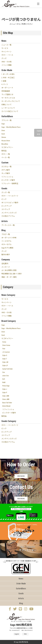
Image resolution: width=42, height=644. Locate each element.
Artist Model (6, 406)
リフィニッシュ (7, 177)
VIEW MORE (21, 476)
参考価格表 (6, 91)
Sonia (4, 342)
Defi (4, 379)
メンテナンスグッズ (9, 213)
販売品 (4, 151)
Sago (3, 124)
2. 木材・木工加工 (8, 78)
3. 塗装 (4, 81)
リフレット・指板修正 (10, 184)
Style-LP (5, 366)
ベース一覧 (6, 158)
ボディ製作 (6, 170)
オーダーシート (7, 88)
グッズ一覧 (6, 193)
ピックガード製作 (8, 180)
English (39, 131)
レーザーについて (8, 108)
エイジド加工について (10, 111)
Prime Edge (6, 386)
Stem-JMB (6, 399)
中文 (38, 134)
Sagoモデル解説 (7, 248)
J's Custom (6, 352)
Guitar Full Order (8, 369)
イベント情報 (6, 65)
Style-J (5, 389)
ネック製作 (6, 173)
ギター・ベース (7, 55)
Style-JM (5, 362)
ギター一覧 (6, 154)
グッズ (4, 58)
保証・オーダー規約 (9, 277)
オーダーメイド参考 (9, 238)
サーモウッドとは (8, 98)
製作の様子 (6, 255)
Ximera (4, 137)
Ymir (4, 349)
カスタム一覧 (6, 167)
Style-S (5, 355)
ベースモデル (6, 241)
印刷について (6, 105)
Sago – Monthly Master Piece (11, 127)
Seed (3, 134)
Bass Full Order (7, 403)
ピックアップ (6, 206)
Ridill (4, 382)
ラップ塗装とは (7, 95)
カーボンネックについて (11, 101)
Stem (3, 131)
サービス (5, 48)
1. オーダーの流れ (8, 74)
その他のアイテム (8, 216)
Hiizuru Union (6, 141)
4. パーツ (5, 84)
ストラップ (6, 209)
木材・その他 (6, 62)
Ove (4, 372)
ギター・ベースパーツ (10, 196)
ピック (4, 199)
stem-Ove (6, 376)
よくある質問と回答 (9, 270)
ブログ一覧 (6, 234)
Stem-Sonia (6, 345)
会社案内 (5, 264)
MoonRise (5, 144)
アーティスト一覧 (8, 225)
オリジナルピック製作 (10, 203)
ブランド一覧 (6, 120)
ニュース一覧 (6, 45)
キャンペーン (6, 52)
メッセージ (6, 267)
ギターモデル (6, 244)
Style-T (5, 359)
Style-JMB (6, 396)
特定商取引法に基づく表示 (12, 274)
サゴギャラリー (7, 147)
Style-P (5, 393)
